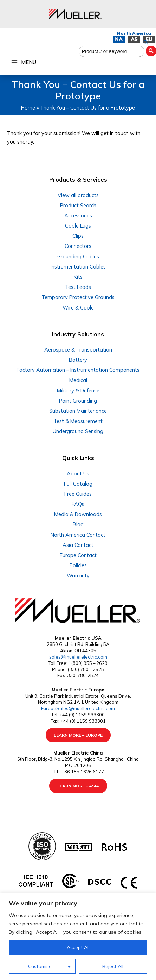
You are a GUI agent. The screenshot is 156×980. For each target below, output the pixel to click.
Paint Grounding (78, 401)
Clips (78, 236)
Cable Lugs (78, 226)
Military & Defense (78, 391)
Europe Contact (78, 555)
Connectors (78, 246)
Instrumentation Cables (78, 267)
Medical (78, 380)
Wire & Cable (78, 308)
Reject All (113, 966)
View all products (78, 195)
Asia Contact (78, 545)
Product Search (78, 205)
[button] (146, 42)
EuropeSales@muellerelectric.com (78, 708)
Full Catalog (78, 484)
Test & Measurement (78, 421)
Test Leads (78, 287)
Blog (78, 524)
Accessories (78, 216)
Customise (40, 966)
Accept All (78, 947)
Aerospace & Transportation (78, 350)
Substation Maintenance (78, 411)
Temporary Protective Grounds (78, 297)
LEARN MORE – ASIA (78, 786)
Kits (78, 277)
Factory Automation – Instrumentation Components (78, 370)
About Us (78, 474)
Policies (78, 565)
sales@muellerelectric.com (78, 657)
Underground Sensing (78, 431)
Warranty (78, 575)
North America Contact (78, 535)
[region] (78, 936)
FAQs (78, 504)
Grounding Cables (78, 256)
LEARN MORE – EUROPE (78, 735)
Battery (78, 360)
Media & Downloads (78, 514)
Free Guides (78, 494)
